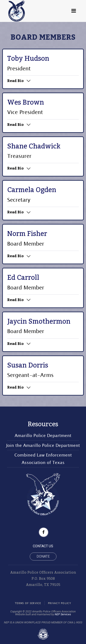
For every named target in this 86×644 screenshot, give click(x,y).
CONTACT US (43, 546)
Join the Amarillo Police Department (43, 445)
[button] (74, 11)
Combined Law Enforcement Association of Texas (43, 459)
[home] (17, 11)
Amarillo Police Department (43, 435)
